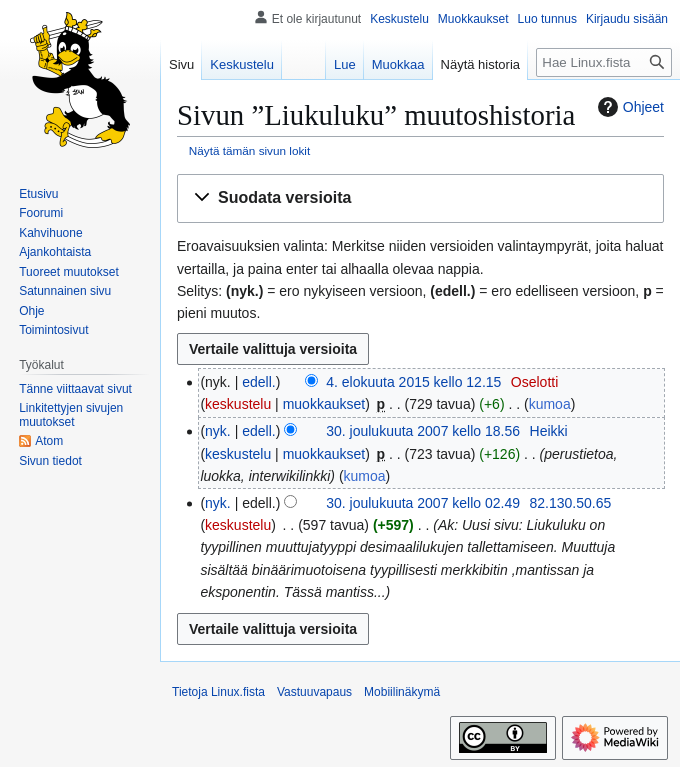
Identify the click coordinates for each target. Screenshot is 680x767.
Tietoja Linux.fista (218, 692)
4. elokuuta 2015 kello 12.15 (413, 382)
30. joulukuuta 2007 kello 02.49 (423, 503)
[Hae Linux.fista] (604, 62)
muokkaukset (324, 404)
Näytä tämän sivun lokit (249, 150)
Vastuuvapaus (314, 692)
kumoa (550, 404)
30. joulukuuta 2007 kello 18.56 (423, 431)
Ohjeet (628, 107)
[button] (420, 198)
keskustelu (238, 404)
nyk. (218, 431)
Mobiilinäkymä (402, 692)
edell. (258, 382)
